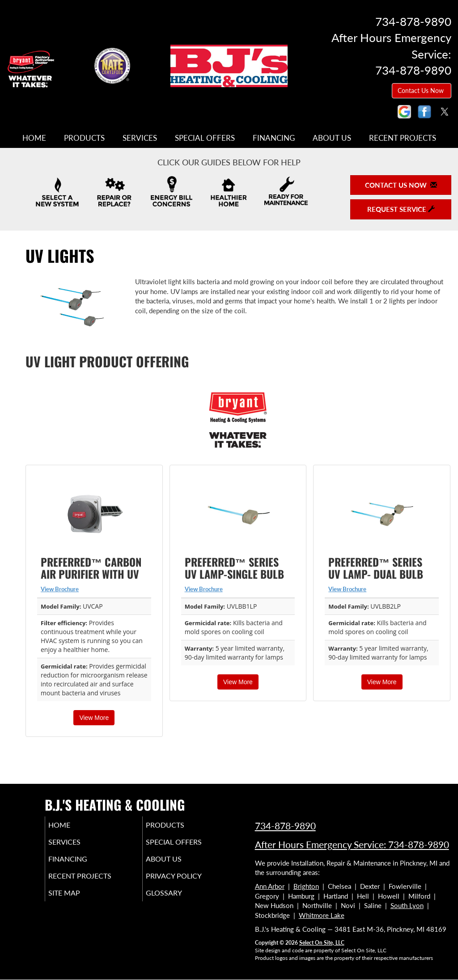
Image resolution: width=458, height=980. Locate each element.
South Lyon (407, 905)
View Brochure (60, 589)
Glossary (176, 901)
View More (94, 718)
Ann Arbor (270, 886)
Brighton (306, 886)
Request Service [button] (401, 209)
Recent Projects (403, 138)
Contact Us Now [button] (422, 90)
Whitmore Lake (322, 915)
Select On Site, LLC (322, 943)
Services (140, 138)
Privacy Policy (187, 882)
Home (34, 138)
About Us (332, 138)
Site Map (77, 901)
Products (84, 138)
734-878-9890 (285, 826)
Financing (274, 138)
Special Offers (205, 138)
